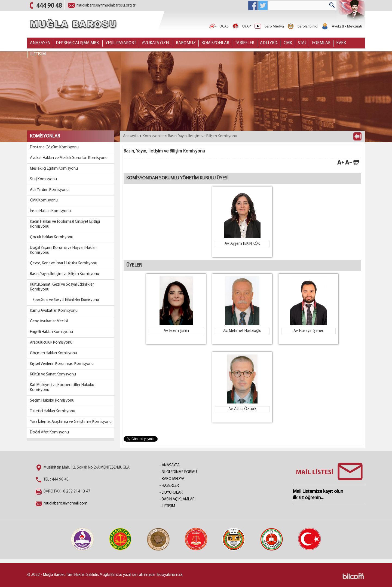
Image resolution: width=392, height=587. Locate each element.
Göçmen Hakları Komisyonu (53, 353)
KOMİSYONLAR (215, 43)
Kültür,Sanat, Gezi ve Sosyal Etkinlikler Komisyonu (62, 287)
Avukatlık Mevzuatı (342, 27)
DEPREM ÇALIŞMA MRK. (78, 43)
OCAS (219, 27)
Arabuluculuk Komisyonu (51, 343)
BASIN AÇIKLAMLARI (179, 499)
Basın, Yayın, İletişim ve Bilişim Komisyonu (65, 274)
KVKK (341, 43)
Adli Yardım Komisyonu (49, 190)
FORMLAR (321, 43)
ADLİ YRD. (269, 43)
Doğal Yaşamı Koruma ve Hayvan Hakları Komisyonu (63, 250)
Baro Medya (269, 27)
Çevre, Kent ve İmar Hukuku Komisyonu (64, 263)
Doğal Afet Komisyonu (49, 432)
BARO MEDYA (173, 479)
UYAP (241, 27)
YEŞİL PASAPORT (121, 43)
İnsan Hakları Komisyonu (50, 211)
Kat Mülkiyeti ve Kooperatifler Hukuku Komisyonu (62, 388)
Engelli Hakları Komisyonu (51, 332)
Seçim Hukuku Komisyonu (52, 401)
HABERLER (170, 486)
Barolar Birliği (302, 27)
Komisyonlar (153, 136)
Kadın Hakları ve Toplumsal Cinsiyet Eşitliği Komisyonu (65, 224)
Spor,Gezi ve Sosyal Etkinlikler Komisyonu (66, 300)
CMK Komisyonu (44, 201)
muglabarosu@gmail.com (65, 504)
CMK (288, 43)
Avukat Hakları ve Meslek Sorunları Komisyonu (69, 158)
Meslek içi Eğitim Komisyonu (54, 169)
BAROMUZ (186, 43)
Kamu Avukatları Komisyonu (54, 311)
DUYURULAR (172, 493)
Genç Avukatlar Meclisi (49, 321)
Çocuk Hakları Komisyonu (52, 237)
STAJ (302, 43)
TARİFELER (245, 43)
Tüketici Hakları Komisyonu (53, 411)
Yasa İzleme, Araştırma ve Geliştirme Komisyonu (71, 422)
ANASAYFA (40, 43)
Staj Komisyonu (43, 179)
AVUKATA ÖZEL (156, 43)
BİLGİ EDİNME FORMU (179, 472)
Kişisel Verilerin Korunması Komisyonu (62, 364)
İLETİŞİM (38, 54)
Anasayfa (131, 136)
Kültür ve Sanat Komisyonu (53, 374)
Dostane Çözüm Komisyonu (54, 147)
